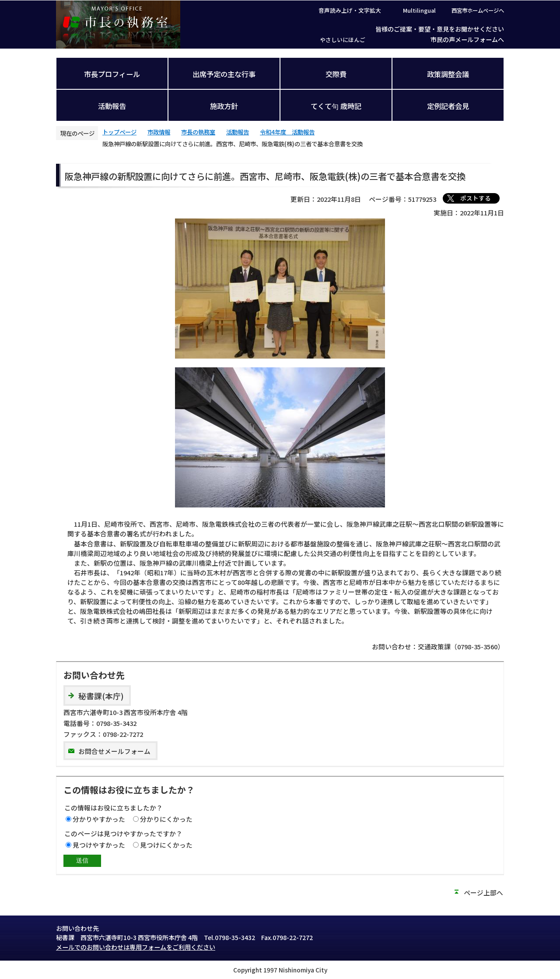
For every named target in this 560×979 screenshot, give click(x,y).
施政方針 (224, 106)
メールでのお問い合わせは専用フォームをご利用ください (136, 947)
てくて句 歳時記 (336, 106)
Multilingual (419, 10)
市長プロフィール (112, 74)
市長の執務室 (198, 132)
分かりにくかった (166, 819)
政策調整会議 (448, 74)
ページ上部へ (483, 893)
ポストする (476, 198)
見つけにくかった (166, 845)
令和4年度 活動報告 (287, 132)
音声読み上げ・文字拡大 (350, 10)
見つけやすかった (99, 845)
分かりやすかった (99, 819)
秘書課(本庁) (101, 696)
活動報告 (112, 106)
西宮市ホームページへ (478, 11)
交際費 (336, 74)
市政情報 (159, 132)
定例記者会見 (448, 106)
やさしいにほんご (343, 40)
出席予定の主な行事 (224, 74)
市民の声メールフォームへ (467, 39)
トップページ (119, 132)
